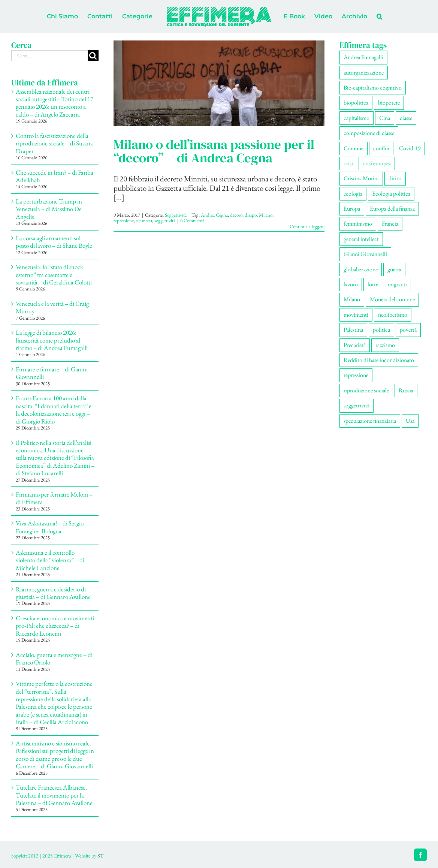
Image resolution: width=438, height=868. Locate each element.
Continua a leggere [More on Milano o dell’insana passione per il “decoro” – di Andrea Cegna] (307, 227)
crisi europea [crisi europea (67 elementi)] (377, 163)
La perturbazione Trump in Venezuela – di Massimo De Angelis (49, 209)
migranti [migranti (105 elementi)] (397, 284)
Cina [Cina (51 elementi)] (385, 118)
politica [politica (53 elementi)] (381, 330)
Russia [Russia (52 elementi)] (406, 390)
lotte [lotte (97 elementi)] (373, 284)
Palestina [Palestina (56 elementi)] (353, 330)
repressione (124, 221)
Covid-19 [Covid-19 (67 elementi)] (410, 148)
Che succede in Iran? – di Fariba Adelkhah (55, 176)
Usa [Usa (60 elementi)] (410, 421)
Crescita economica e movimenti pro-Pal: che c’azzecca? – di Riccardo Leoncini (55, 626)
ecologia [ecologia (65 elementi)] (353, 194)
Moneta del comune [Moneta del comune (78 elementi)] (392, 299)
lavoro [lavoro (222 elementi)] (351, 284)
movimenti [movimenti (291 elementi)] (356, 315)
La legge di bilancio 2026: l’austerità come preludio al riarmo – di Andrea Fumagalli (52, 340)
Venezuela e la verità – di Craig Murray (52, 307)
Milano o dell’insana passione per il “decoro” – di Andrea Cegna (214, 151)
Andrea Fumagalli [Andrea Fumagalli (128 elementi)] (363, 57)
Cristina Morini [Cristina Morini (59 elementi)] (361, 178)
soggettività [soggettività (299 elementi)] (357, 405)
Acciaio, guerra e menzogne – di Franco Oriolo (54, 658)
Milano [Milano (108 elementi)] (352, 299)
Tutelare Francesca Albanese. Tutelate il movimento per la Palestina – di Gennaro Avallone (54, 795)
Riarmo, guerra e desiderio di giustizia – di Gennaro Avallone (53, 593)
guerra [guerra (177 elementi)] (394, 269)
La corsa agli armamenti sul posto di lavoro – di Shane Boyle (54, 242)
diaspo (251, 215)
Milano (266, 215)
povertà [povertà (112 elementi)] (408, 330)
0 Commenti (192, 221)
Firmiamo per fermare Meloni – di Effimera (54, 498)
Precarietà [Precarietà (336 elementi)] (355, 345)
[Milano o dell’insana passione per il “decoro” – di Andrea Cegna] (219, 83)
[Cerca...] (49, 56)
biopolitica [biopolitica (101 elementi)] (356, 103)
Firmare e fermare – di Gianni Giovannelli (52, 373)
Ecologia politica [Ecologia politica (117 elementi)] (391, 194)
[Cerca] (93, 56)
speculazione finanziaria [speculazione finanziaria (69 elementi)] (370, 421)
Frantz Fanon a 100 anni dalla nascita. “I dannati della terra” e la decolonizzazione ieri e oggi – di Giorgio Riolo (54, 409)
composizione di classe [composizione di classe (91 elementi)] (369, 133)
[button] (379, 16)
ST (100, 856)
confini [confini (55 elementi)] (381, 148)
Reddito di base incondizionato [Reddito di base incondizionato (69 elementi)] (379, 360)
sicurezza (144, 221)
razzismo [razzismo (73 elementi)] (385, 345)
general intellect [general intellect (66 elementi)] (361, 239)
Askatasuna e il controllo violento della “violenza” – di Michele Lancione (50, 560)
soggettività (165, 221)
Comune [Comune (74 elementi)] (354, 148)
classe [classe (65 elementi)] (406, 118)
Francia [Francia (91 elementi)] (390, 224)
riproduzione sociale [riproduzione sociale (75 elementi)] (366, 390)
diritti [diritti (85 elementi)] (395, 178)
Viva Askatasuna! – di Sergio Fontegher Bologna (50, 527)
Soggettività (176, 215)
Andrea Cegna (214, 215)
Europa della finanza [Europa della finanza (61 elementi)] (392, 209)
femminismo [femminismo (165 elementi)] (358, 224)
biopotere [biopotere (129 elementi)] (389, 103)
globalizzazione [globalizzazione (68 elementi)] (361, 269)
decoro (236, 215)
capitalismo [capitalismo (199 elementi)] (357, 118)
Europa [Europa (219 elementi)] (352, 209)
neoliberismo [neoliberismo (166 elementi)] (393, 315)
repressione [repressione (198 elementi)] (356, 375)
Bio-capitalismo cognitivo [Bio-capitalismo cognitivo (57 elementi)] (373, 88)
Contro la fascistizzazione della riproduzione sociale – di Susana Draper (54, 143)
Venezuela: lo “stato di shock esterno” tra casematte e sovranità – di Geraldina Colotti (54, 275)
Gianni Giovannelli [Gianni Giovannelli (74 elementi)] (365, 254)
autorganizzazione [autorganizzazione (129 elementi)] (364, 73)
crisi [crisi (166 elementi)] (348, 163)
